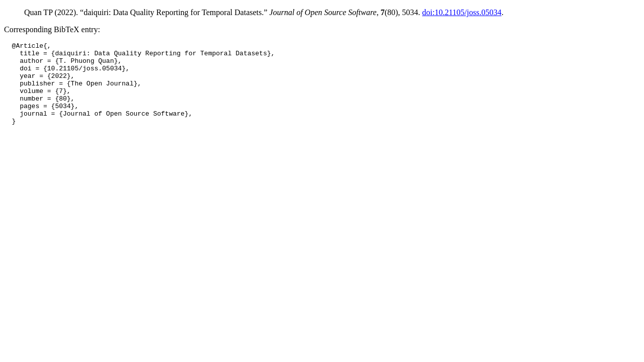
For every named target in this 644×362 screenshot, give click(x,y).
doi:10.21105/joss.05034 (462, 12)
